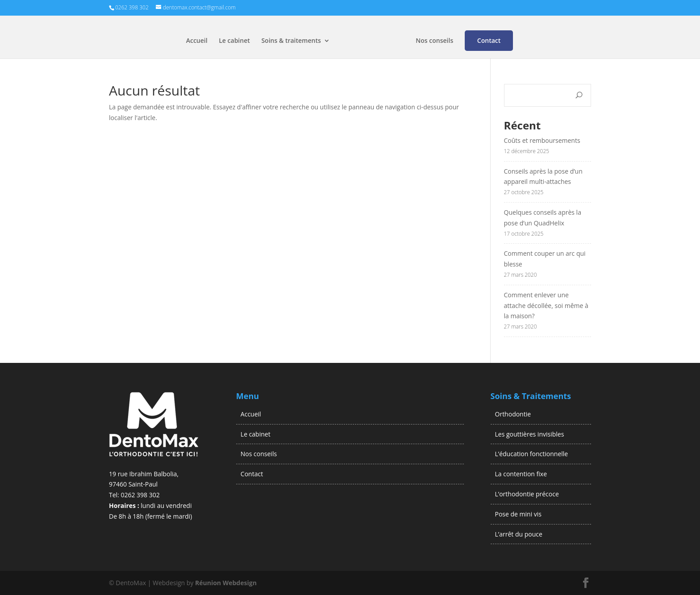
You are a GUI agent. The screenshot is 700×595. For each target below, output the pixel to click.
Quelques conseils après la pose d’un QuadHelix (543, 218)
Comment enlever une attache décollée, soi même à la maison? (546, 306)
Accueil (197, 41)
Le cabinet (234, 41)
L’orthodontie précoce (527, 494)
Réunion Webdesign (226, 583)
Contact (489, 40)
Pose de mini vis (519, 514)
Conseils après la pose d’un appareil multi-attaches (543, 177)
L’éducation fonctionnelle (532, 454)
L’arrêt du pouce (519, 534)
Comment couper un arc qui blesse (545, 259)
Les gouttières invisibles (530, 434)
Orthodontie (513, 414)
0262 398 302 (140, 495)
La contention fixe (521, 474)
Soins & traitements (291, 41)
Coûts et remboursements (543, 140)
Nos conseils (434, 41)
